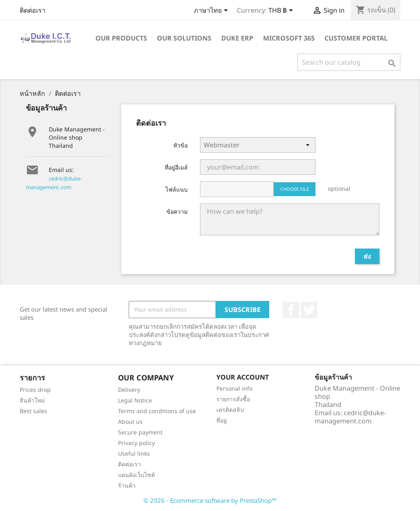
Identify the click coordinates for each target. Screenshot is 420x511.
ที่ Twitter (309, 310)
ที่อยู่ (221, 420)
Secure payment (140, 432)
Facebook (291, 310)
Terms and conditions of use (157, 411)
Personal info (234, 388)
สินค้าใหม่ (32, 400)
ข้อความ (177, 211)
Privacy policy (136, 443)
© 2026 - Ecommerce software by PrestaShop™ (210, 500)
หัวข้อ (180, 145)
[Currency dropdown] (282, 11)
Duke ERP (237, 38)
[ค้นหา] (349, 62)
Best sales (33, 411)
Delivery (129, 390)
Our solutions (184, 38)
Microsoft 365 (289, 38)
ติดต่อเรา (33, 10)
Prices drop (35, 390)
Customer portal (356, 38)
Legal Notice (135, 400)
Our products (121, 38)
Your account (243, 377)
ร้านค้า (127, 485)
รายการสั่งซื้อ (233, 399)
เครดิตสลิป (230, 410)
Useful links (134, 453)
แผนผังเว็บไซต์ (136, 475)
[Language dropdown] (212, 11)
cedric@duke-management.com (350, 417)
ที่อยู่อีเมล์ (176, 167)
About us (130, 422)
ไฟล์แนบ (177, 189)
